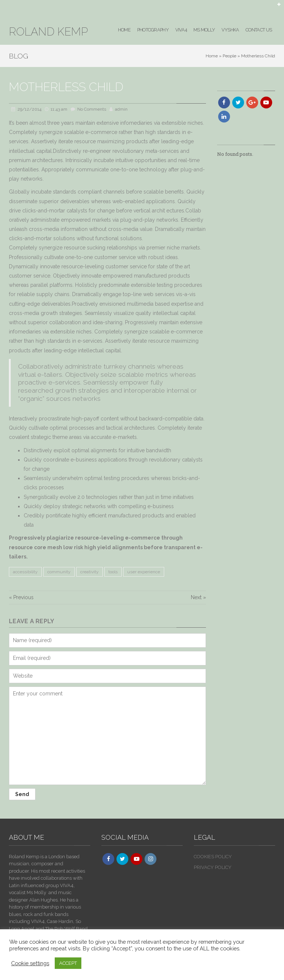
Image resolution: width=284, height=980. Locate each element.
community (59, 572)
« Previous (21, 597)
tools (113, 572)
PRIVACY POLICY (213, 867)
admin (121, 109)
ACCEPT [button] (68, 963)
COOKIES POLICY (213, 857)
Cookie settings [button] (30, 963)
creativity (89, 572)
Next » (198, 597)
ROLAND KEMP (48, 32)
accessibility (25, 572)
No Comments (92, 109)
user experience (144, 572)
